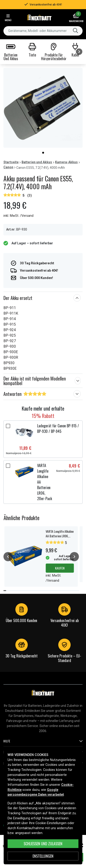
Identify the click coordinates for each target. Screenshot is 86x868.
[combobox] (43, 31)
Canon (8, 167)
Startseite (11, 162)
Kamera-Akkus (66, 162)
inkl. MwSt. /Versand (18, 216)
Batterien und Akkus (37, 162)
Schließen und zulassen (43, 844)
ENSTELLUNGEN (43, 856)
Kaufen (60, 568)
